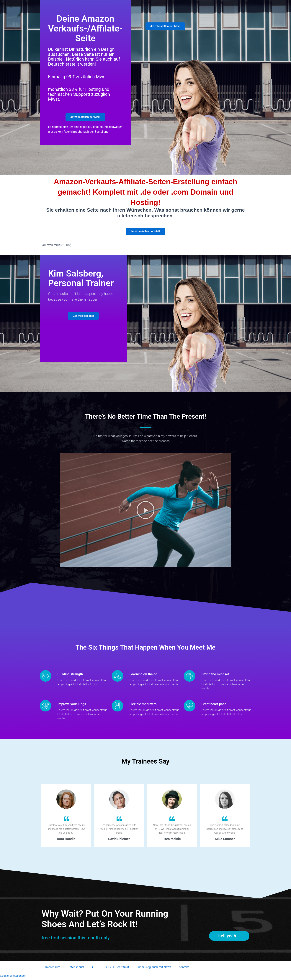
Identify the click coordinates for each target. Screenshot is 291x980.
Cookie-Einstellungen (14, 977)
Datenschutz (76, 969)
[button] (145, 512)
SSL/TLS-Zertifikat (117, 969)
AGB (95, 969)
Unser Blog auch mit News (154, 969)
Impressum (53, 969)
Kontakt (184, 969)
